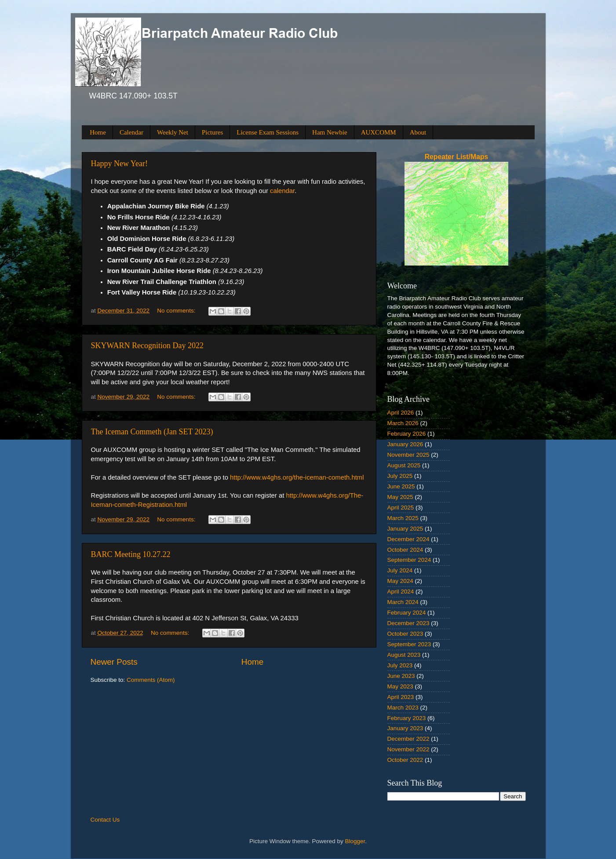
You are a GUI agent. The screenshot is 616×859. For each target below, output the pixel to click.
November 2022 (408, 749)
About (418, 132)
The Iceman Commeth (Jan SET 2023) (152, 432)
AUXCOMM (379, 132)
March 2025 (403, 518)
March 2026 (403, 423)
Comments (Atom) (151, 680)
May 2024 (400, 581)
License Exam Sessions (268, 132)
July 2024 (400, 570)
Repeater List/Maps (457, 157)
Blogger (355, 841)
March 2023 (403, 708)
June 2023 (401, 676)
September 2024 (409, 560)
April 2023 (401, 697)
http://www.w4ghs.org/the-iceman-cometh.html (297, 477)
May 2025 (400, 497)
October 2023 (405, 634)
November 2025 (408, 455)
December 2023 (408, 623)
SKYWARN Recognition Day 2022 (147, 346)
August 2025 (404, 465)
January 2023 (405, 728)
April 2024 (401, 591)
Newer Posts (114, 662)
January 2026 (405, 444)
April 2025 (401, 508)
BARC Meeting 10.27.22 (131, 554)
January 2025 (405, 529)
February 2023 (407, 718)
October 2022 (405, 760)
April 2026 (401, 413)
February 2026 (407, 434)
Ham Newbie (330, 132)
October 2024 (405, 550)
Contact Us (105, 820)
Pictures (212, 132)
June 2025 (401, 486)
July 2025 (400, 476)
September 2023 (409, 644)
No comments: (177, 311)
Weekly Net (173, 132)
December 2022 (408, 739)
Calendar (131, 132)
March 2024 (403, 602)
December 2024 (408, 539)
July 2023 (400, 665)
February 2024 (407, 613)
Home (98, 132)
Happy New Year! (119, 164)
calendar (282, 191)
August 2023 (404, 655)
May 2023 (400, 686)
